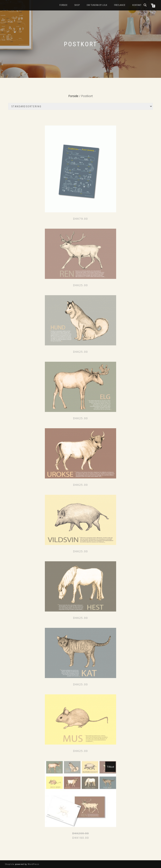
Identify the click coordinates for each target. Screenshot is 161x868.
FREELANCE (120, 5)
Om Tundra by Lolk (97, 5)
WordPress (33, 864)
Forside (63, 5)
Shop (77, 5)
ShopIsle (10, 864)
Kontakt (137, 5)
